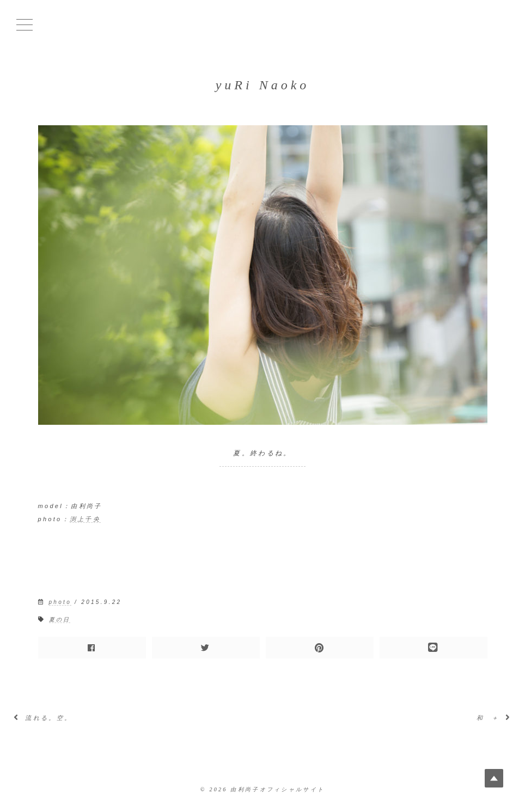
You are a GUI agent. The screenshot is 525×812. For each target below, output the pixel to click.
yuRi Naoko (263, 85)
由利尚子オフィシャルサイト (277, 789)
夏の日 (60, 619)
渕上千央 (85, 519)
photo (60, 602)
